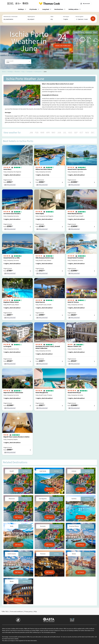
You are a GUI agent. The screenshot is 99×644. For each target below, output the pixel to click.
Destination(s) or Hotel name (10, 17)
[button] (18, 62)
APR (48, 133)
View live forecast (63, 46)
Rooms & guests (80, 17)
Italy (23, 72)
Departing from (31, 17)
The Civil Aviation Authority (48, 632)
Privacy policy (28, 611)
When (52, 17)
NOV (87, 133)
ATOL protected (10, 185)
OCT (81, 133)
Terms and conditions (16, 611)
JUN (59, 133)
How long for (66, 17)
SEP (76, 133)
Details (18, 490)
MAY (53, 133)
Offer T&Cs (5, 611)
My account (85, 3)
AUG (70, 133)
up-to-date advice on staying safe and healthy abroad (46, 637)
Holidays (10, 72)
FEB (37, 133)
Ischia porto (38, 72)
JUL (65, 133)
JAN (31, 133)
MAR (42, 133)
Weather (17, 72)
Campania (29, 72)
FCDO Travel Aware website (11, 639)
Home (4, 72)
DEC (93, 133)
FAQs (35, 611)
